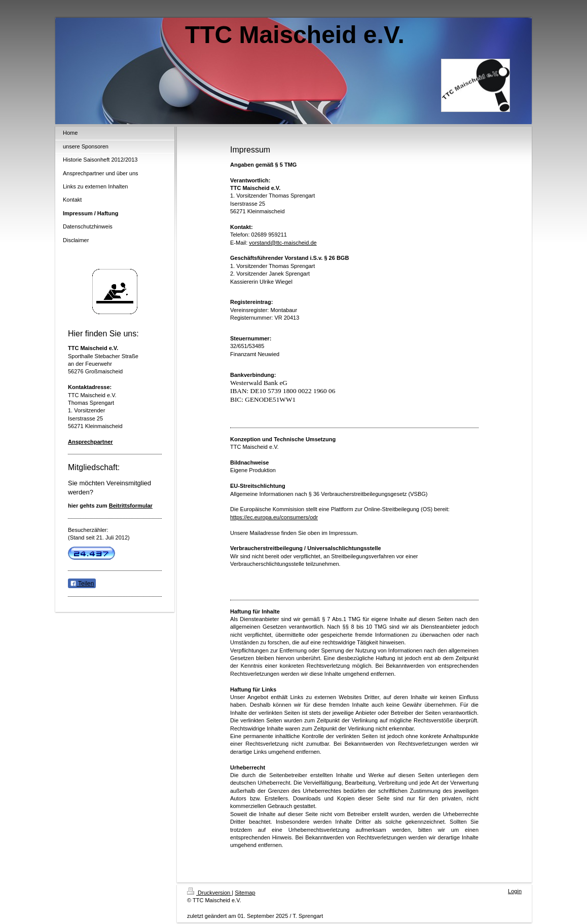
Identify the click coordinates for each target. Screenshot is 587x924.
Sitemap (245, 893)
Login (515, 891)
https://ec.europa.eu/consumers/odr (274, 517)
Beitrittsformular (131, 506)
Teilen (82, 584)
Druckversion (209, 893)
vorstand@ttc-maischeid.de (283, 243)
